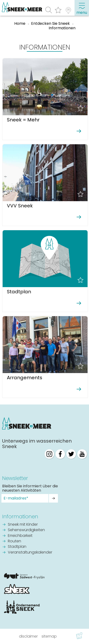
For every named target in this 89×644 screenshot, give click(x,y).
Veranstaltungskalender (30, 553)
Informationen (20, 517)
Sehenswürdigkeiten (26, 530)
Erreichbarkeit (20, 536)
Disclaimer (28, 636)
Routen (14, 541)
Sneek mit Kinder (23, 525)
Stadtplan (17, 547)
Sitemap (49, 636)
